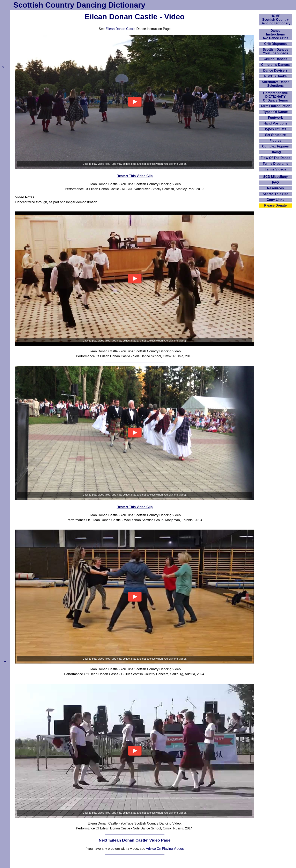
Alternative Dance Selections (275, 84)
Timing (275, 152)
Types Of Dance (275, 112)
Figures (275, 141)
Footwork (275, 118)
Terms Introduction (276, 106)
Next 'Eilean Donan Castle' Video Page (135, 840)
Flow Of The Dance (275, 158)
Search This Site (276, 194)
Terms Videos (275, 169)
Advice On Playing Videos (165, 849)
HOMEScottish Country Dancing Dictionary (275, 20)
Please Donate (275, 205)
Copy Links (275, 200)
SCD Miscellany (275, 177)
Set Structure (275, 135)
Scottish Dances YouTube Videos (275, 51)
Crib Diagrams (275, 44)
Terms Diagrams (275, 164)
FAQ (276, 182)
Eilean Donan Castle (120, 29)
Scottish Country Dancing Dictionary (79, 5)
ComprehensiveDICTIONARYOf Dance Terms (275, 97)
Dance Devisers (275, 70)
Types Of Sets (275, 129)
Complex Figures (275, 146)
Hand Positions (275, 123)
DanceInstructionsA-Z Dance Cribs (275, 34)
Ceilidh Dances (276, 59)
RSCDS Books (275, 76)
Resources (275, 188)
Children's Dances (276, 65)
